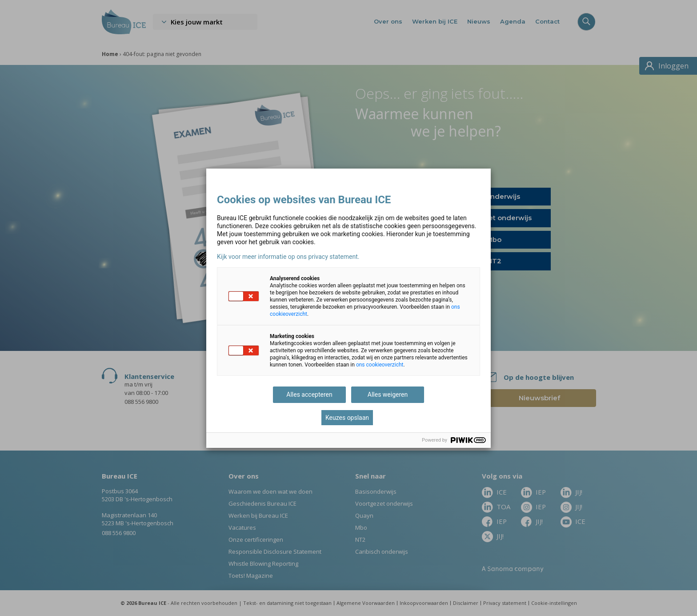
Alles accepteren (309, 395)
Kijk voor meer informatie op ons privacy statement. (288, 257)
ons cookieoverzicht (380, 365)
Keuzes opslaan (347, 418)
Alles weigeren (388, 395)
